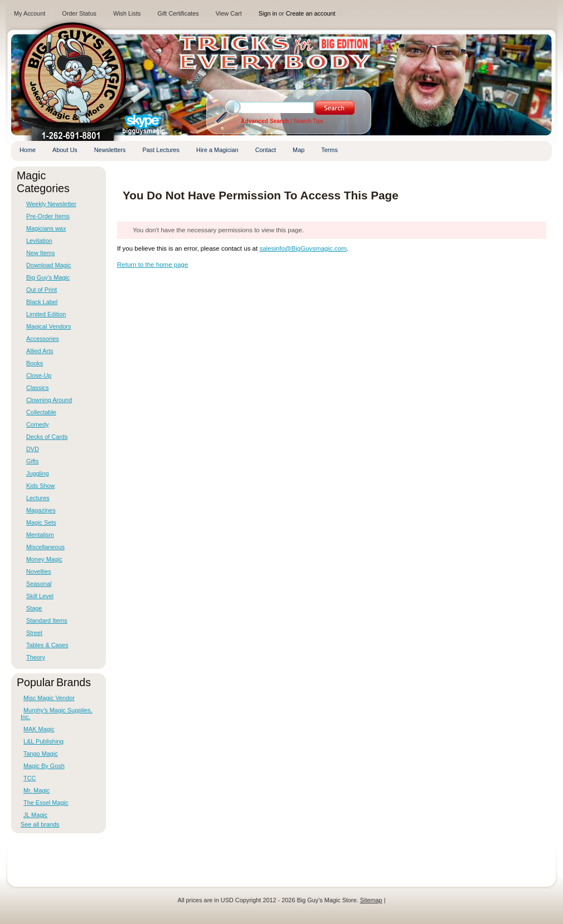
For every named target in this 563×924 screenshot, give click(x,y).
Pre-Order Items (48, 216)
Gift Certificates (178, 13)
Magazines (41, 510)
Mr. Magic (37, 790)
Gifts (32, 461)
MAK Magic (39, 729)
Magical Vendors (48, 326)
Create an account (311, 13)
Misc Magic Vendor (49, 698)
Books (35, 363)
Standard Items (47, 620)
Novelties (39, 571)
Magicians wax (46, 228)
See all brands (40, 824)
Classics (37, 388)
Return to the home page (152, 265)
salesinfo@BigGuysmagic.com (303, 248)
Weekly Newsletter (51, 204)
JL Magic (35, 815)
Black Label (42, 302)
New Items (40, 253)
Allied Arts (40, 351)
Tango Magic (41, 754)
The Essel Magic (46, 803)
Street (34, 633)
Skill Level (40, 596)
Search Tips (308, 121)
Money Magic (44, 559)
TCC (30, 778)
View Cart (229, 13)
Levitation (39, 241)
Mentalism (40, 535)
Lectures (38, 498)
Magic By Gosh (44, 766)
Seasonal (39, 584)
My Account (30, 13)
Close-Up (39, 375)
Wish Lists (127, 13)
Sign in (268, 13)
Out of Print (42, 290)
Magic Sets (41, 522)
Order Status (79, 13)
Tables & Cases (47, 645)
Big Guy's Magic (48, 277)
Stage (34, 608)
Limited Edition (46, 314)
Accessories (43, 339)
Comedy (38, 424)
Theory (36, 657)
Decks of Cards (47, 437)
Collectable (41, 412)
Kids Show (40, 486)
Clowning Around (49, 400)
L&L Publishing (43, 741)
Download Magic (48, 265)
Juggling (38, 473)
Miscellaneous (45, 547)
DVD (33, 449)
